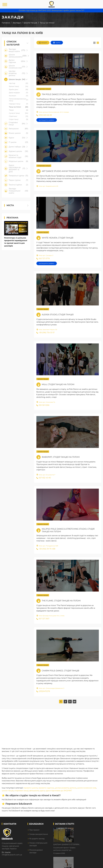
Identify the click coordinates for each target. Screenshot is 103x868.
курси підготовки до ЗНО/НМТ (59, 791)
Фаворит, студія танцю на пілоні (61, 457)
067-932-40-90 (44, 478)
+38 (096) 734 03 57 (45, 333)
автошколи (34, 791)
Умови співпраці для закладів (38, 844)
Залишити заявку (47, 120)
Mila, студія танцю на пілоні (58, 384)
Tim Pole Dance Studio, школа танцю (63, 94)
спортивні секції (21, 791)
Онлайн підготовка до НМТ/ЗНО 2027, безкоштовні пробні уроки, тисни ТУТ (51, 11)
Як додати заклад (37, 839)
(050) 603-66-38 (44, 115)
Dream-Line (96, 865)
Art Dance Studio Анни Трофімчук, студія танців (69, 171)
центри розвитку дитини (65, 788)
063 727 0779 (43, 259)
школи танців (8, 791)
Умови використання (39, 834)
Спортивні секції (44, 89)
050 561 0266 (43, 405)
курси (42, 791)
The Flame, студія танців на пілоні (61, 601)
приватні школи (31, 788)
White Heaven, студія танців (58, 238)
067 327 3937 (43, 619)
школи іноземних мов (87, 788)
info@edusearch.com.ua (12, 855)
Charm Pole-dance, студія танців (60, 671)
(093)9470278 (43, 691)
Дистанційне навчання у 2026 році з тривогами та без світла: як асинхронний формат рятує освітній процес (86, 845)
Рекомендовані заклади (36, 851)
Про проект (34, 830)
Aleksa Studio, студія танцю (58, 315)
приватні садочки (46, 788)
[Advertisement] (51, 726)
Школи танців (43, 232)
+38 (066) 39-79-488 (46, 549)
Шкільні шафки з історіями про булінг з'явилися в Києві (87, 830)
